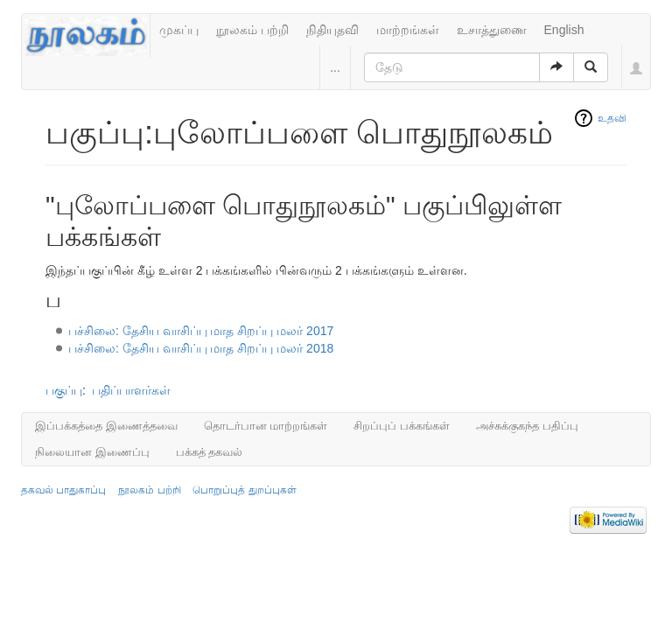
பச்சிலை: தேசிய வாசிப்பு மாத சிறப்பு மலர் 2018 (201, 348)
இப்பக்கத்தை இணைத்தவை (106, 426)
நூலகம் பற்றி (252, 30)
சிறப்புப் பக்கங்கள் (402, 426)
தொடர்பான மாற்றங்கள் (266, 426)
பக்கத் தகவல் (210, 452)
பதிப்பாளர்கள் (131, 390)
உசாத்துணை (492, 30)
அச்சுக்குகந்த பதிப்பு (527, 426)
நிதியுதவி (332, 30)
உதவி (612, 118)
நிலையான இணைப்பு (92, 452)
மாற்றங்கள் (408, 30)
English (564, 30)
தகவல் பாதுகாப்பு (63, 490)
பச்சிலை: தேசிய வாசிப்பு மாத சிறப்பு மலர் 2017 (201, 331)
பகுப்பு (64, 390)
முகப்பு (179, 30)
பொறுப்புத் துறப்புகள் (244, 490)
